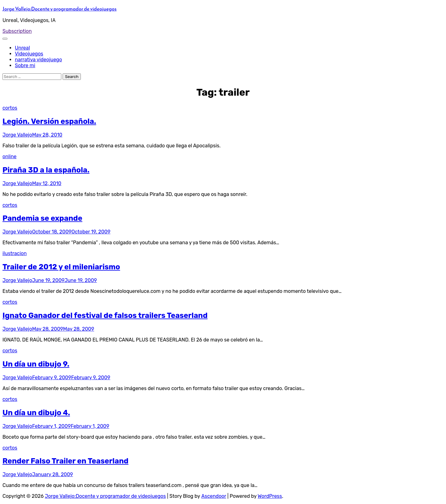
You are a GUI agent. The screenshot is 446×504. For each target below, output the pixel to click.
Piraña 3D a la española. (46, 170)
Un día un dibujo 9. (36, 364)
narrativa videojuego (38, 60)
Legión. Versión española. (49, 121)
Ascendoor (214, 496)
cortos (10, 108)
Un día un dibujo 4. (36, 413)
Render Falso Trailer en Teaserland (66, 461)
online (9, 156)
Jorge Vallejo (17, 135)
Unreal (22, 48)
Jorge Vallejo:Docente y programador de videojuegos (59, 9)
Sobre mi (25, 65)
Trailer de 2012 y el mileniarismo (61, 267)
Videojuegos (29, 54)
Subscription (17, 31)
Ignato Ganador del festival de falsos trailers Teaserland (105, 315)
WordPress (270, 496)
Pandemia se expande (42, 218)
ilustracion (15, 253)
